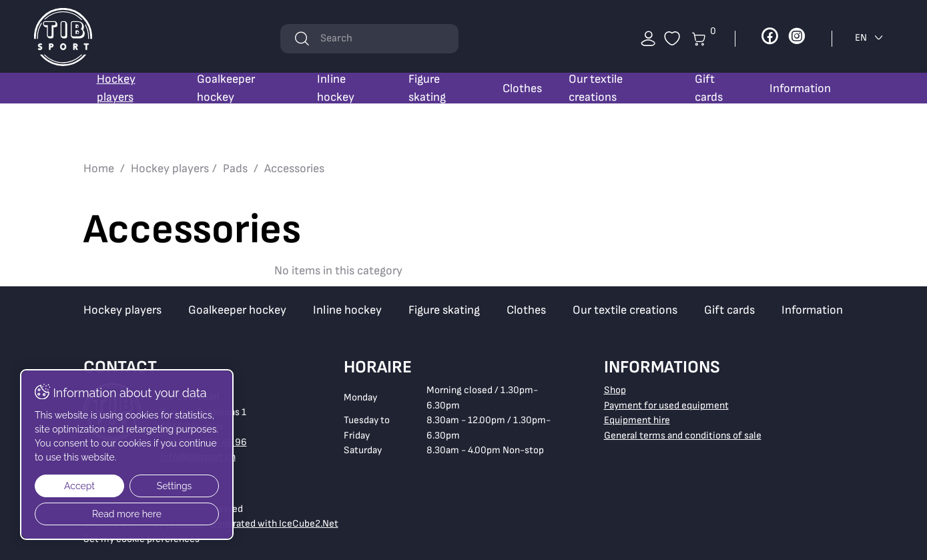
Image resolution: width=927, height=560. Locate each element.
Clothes (522, 88)
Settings (175, 486)
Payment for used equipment (666, 405)
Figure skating (427, 88)
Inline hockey (336, 88)
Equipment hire (637, 420)
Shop (615, 390)
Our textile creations (596, 88)
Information (800, 88)
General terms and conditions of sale (683, 436)
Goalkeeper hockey (226, 88)
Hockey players (116, 88)
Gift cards (709, 88)
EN (870, 38)
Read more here (127, 514)
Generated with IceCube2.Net (274, 524)
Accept (79, 486)
